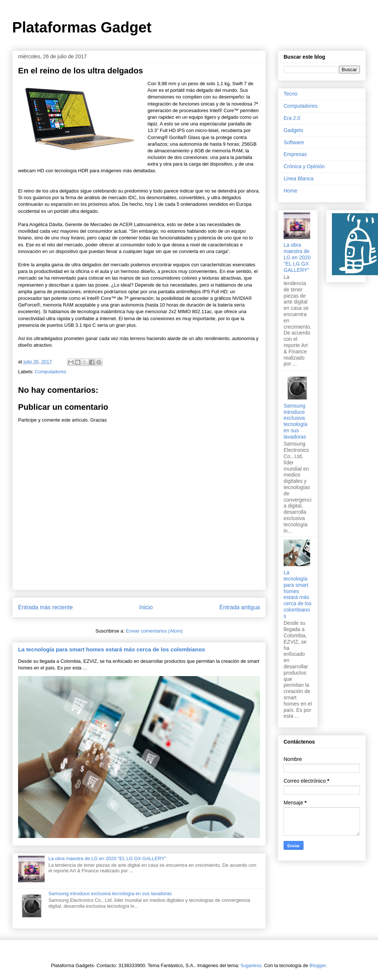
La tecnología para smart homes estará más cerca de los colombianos (112, 649)
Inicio (146, 607)
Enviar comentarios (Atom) (154, 631)
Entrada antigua (240, 607)
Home (290, 191)
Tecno (290, 94)
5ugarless (251, 965)
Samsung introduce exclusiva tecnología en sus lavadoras (110, 894)
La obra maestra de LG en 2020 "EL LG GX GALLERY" (107, 858)
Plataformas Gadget (82, 27)
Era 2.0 (292, 118)
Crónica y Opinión (304, 166)
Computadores (51, 372)
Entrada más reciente (45, 607)
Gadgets (293, 130)
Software (294, 142)
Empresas (295, 154)
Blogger (318, 965)
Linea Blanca (299, 179)
